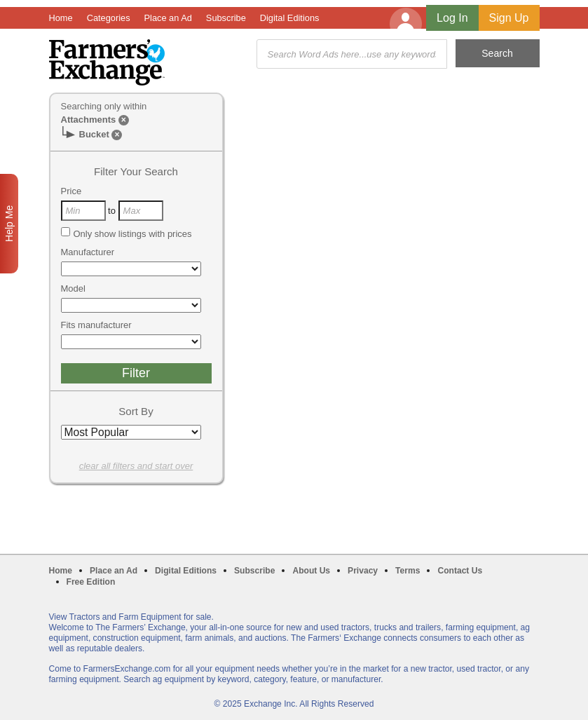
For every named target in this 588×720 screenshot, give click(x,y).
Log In (452, 18)
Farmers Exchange (107, 62)
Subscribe (226, 18)
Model (73, 288)
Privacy (363, 571)
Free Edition (91, 582)
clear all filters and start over (136, 466)
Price (71, 191)
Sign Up (509, 18)
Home (61, 18)
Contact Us (460, 571)
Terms (408, 571)
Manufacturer (88, 252)
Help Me (9, 224)
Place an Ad (168, 18)
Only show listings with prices (127, 233)
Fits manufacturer (96, 325)
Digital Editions (290, 18)
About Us (311, 571)
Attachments (89, 120)
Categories (109, 18)
